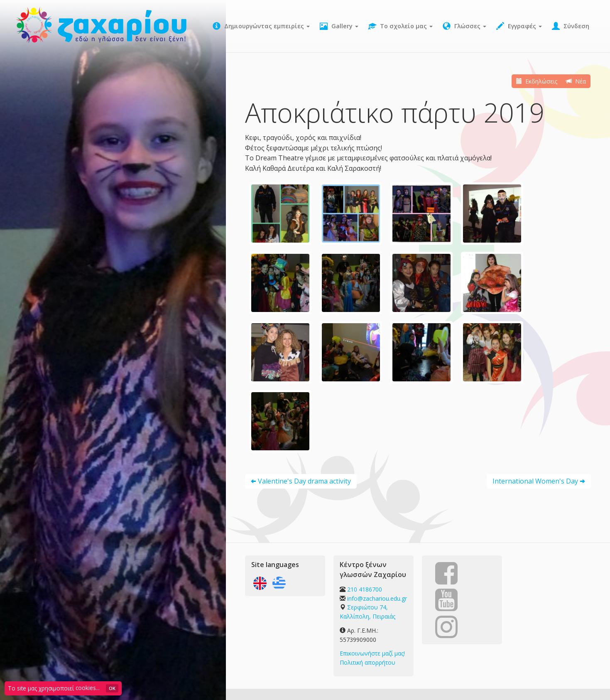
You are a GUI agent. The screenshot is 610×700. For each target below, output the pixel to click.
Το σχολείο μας (401, 26)
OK (112, 688)
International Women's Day (535, 481)
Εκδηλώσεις (537, 81)
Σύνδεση (571, 26)
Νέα (576, 81)
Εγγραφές (519, 26)
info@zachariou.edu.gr (377, 598)
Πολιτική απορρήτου (367, 662)
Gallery (339, 26)
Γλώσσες (464, 26)
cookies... (88, 688)
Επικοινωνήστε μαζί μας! (372, 653)
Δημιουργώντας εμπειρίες (261, 26)
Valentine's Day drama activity (304, 481)
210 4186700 (365, 589)
